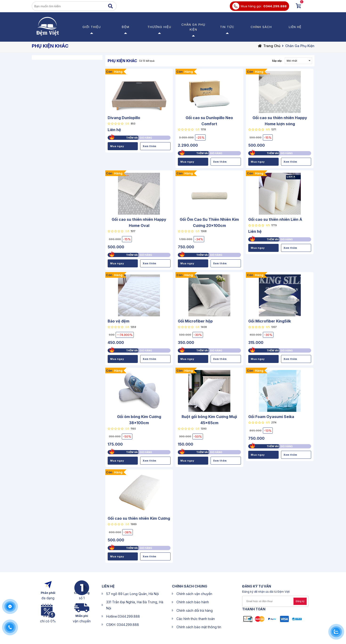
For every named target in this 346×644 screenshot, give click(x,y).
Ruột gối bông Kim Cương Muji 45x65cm (209, 420)
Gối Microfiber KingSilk (270, 321)
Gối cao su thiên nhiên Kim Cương (139, 518)
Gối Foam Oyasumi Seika (271, 417)
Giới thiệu (92, 27)
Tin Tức (227, 27)
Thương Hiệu (159, 27)
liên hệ (108, 586)
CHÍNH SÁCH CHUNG (190, 586)
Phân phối (48, 593)
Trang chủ (272, 46)
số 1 (82, 598)
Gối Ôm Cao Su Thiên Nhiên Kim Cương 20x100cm (209, 222)
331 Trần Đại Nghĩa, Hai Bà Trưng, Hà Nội (135, 605)
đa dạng (48, 598)
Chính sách (261, 27)
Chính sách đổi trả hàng (195, 610)
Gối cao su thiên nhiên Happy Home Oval (139, 222)
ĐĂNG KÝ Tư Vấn (257, 586)
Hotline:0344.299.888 (123, 616)
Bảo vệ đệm (118, 321)
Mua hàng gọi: (251, 6)
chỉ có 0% (48, 621)
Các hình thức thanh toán (196, 619)
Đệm (126, 27)
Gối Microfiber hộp (195, 321)
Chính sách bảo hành (193, 602)
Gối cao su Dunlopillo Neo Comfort (209, 121)
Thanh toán (254, 609)
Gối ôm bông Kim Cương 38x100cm (139, 420)
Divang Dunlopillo (124, 118)
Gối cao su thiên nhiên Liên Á (275, 219)
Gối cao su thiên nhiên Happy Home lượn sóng (280, 121)
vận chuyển (82, 621)
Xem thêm (150, 146)
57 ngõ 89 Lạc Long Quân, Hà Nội (132, 594)
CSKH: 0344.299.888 (123, 625)
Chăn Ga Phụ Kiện (300, 46)
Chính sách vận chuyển (194, 594)
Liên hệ (295, 27)
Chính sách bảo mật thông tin (199, 627)
